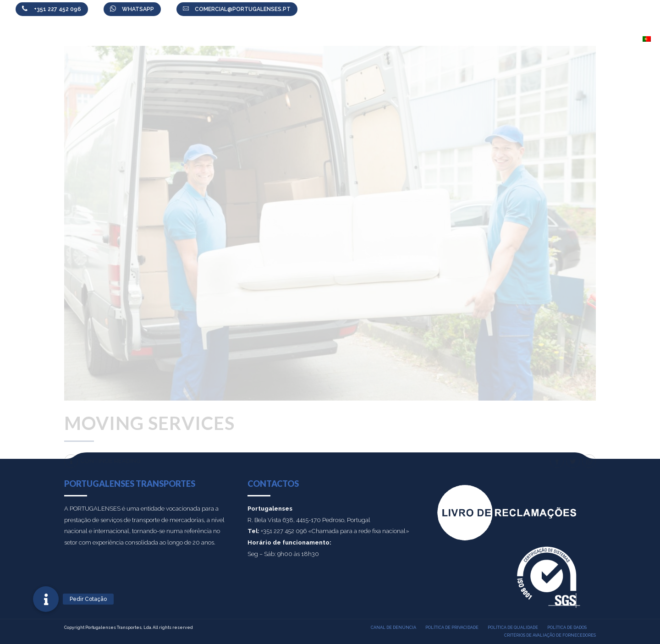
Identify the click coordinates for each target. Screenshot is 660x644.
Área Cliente (416, 39)
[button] (46, 599)
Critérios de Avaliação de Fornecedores (550, 635)
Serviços (364, 39)
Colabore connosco (535, 39)
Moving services (149, 423)
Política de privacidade (452, 627)
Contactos (608, 39)
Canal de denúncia (393, 627)
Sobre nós (316, 39)
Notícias (468, 39)
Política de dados (567, 627)
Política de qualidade (513, 627)
